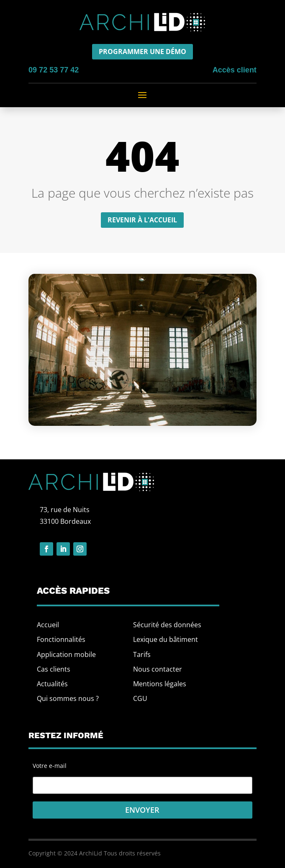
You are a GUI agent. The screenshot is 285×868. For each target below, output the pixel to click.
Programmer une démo (142, 52)
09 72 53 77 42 (54, 70)
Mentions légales (160, 684)
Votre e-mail (142, 775)
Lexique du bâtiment (166, 639)
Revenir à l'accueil (142, 220)
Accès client (235, 70)
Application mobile (66, 654)
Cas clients (54, 669)
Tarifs (142, 654)
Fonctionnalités (61, 639)
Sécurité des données (167, 625)
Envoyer (142, 810)
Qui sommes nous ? (68, 698)
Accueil (48, 625)
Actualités (52, 684)
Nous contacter (158, 669)
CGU (140, 698)
